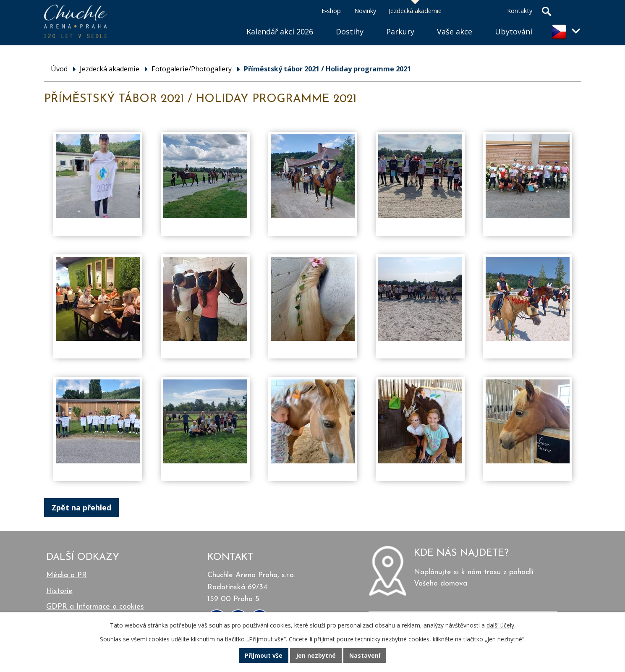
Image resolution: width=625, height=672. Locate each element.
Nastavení (365, 655)
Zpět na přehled (81, 507)
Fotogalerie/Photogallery (192, 69)
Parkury (400, 31)
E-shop (331, 11)
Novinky (365, 11)
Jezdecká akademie (415, 11)
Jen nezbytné (316, 655)
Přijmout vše (264, 655)
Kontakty (520, 11)
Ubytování (514, 31)
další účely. (501, 625)
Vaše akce (455, 31)
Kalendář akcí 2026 (280, 31)
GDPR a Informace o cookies (95, 607)
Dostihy (350, 31)
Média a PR (67, 575)
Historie (59, 591)
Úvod (224, 21)
